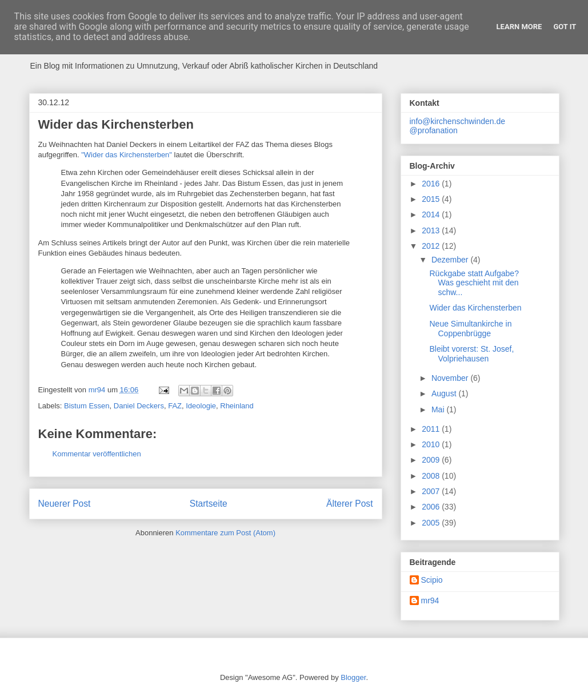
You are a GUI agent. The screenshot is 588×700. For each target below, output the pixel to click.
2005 (432, 523)
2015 (432, 199)
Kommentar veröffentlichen (97, 454)
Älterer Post (349, 504)
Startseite (209, 504)
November (451, 378)
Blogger (353, 677)
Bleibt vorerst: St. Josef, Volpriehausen (471, 354)
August (445, 393)
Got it (565, 27)
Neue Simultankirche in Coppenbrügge (470, 329)
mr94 (430, 600)
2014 (432, 214)
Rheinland (237, 406)
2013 (432, 230)
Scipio (432, 580)
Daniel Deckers (139, 406)
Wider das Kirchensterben (475, 308)
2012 (432, 246)
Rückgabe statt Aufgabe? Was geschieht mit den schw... (474, 283)
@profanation (434, 130)
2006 (432, 507)
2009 (432, 460)
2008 (432, 476)
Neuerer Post (65, 504)
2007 (432, 491)
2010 (432, 444)
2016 (432, 184)
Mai (439, 409)
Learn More (519, 27)
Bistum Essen (87, 406)
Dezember (451, 260)
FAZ (175, 406)
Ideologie (201, 406)
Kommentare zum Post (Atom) (225, 533)
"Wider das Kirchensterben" (127, 155)
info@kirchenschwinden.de (458, 121)
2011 (432, 429)
